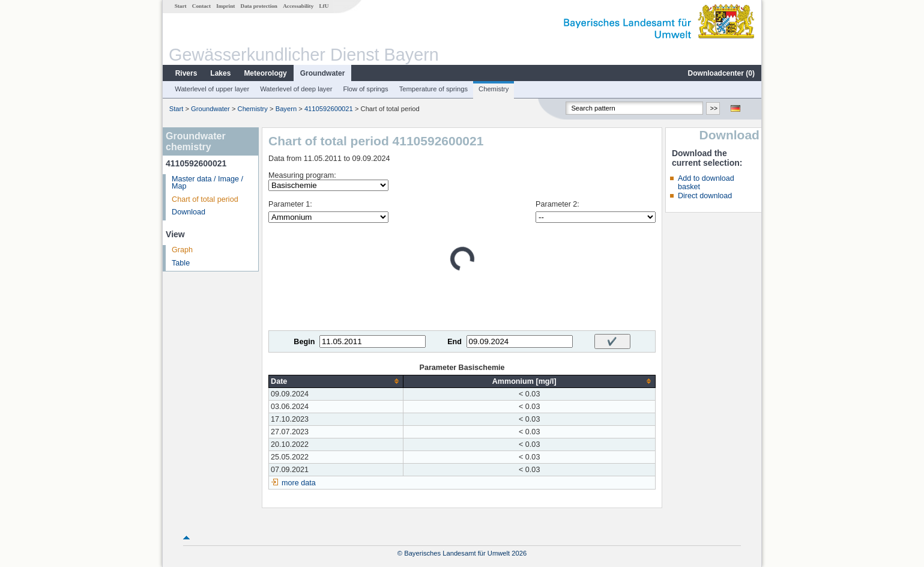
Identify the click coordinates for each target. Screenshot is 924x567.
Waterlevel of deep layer (296, 89)
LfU (324, 6)
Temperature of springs (433, 89)
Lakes (220, 73)
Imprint (225, 6)
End (454, 342)
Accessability (298, 6)
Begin (304, 342)
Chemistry (494, 89)
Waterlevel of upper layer (212, 89)
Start (181, 6)
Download (189, 212)
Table (181, 263)
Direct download (705, 196)
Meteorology (265, 73)
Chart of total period (205, 199)
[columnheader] (336, 381)
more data (299, 483)
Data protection (259, 6)
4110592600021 (329, 109)
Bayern (286, 109)
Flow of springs (365, 89)
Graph (182, 250)
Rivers (186, 73)
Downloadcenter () (721, 73)
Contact (201, 6)
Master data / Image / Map (207, 183)
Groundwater (323, 73)
